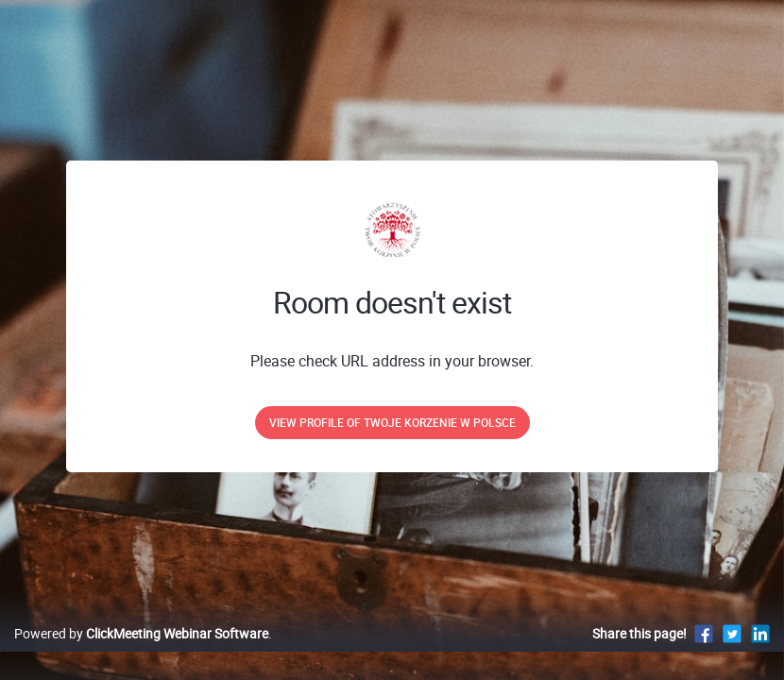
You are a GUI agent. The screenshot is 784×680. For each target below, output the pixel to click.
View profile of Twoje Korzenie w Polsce (392, 422)
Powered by (141, 653)
